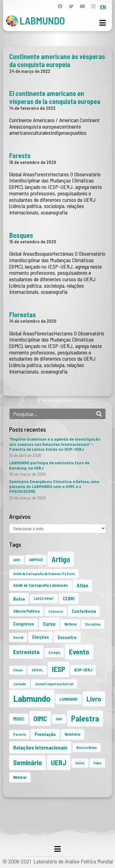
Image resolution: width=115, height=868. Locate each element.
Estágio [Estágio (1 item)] (54, 652)
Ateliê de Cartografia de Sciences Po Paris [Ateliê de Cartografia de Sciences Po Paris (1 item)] (44, 574)
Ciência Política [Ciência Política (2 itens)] (26, 611)
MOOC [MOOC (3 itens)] (19, 719)
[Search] (99, 414)
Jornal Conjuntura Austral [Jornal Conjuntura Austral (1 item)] (54, 684)
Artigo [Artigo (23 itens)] (61, 559)
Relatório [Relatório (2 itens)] (73, 734)
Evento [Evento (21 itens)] (79, 652)
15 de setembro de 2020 (33, 242)
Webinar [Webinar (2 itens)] (20, 777)
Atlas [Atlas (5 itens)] (82, 585)
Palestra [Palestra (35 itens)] (85, 718)
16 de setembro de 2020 (33, 162)
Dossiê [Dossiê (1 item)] (18, 637)
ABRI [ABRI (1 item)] (17, 560)
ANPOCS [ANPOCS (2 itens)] (36, 560)
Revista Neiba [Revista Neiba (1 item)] (86, 748)
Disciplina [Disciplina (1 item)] (93, 624)
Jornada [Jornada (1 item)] (19, 684)
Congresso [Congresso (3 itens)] (24, 624)
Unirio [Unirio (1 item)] (80, 763)
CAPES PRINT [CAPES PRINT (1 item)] (44, 599)
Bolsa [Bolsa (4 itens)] (19, 599)
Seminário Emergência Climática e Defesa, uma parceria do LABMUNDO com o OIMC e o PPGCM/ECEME (54, 486)
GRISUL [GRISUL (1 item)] (37, 670)
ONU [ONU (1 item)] (59, 719)
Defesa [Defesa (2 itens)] (70, 624)
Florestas (23, 314)
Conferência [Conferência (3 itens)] (84, 611)
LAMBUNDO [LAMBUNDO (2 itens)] (69, 699)
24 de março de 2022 (30, 71)
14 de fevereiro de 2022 (32, 108)
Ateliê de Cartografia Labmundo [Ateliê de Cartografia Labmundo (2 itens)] (40, 585)
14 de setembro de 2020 (33, 321)
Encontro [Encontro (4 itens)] (67, 637)
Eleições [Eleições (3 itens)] (40, 637)
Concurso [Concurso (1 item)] (56, 611)
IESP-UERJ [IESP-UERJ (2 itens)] (83, 670)
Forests (20, 155)
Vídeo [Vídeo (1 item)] (97, 763)
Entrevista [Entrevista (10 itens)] (26, 652)
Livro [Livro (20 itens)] (94, 699)
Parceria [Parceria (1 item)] (19, 734)
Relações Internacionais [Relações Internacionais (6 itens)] (40, 747)
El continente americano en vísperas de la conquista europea (55, 97)
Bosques (21, 235)
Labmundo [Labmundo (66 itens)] (32, 698)
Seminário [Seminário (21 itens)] (28, 762)
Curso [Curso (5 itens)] (49, 624)
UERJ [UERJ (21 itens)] (59, 762)
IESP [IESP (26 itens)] (59, 669)
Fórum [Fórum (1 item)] (18, 670)
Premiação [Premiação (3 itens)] (45, 734)
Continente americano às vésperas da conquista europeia (57, 60)
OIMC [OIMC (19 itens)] (40, 718)
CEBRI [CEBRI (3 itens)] (69, 599)
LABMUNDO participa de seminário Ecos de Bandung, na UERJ (49, 465)
